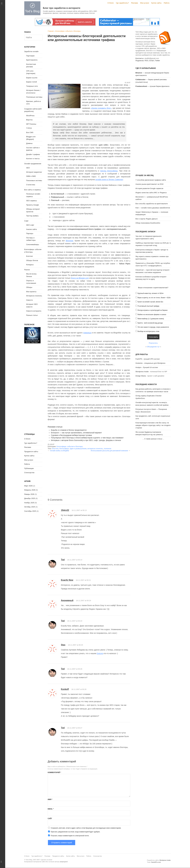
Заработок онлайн (31, 51)
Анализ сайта (32, 229)
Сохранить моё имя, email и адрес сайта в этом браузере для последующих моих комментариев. (86, 828)
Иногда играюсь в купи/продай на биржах (153, 310)
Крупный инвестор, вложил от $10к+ (151, 293)
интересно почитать (95, 449)
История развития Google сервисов (149, 188)
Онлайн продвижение (33, 164)
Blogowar (69, 241)
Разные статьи (32, 315)
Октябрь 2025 (30, 507)
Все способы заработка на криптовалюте (152, 204)
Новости (29, 300)
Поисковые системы (34, 180)
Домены (29, 143)
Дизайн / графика (33, 154)
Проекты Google (33, 205)
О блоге (111, 3)
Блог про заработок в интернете (62, 8)
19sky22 (65, 510)
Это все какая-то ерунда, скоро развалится (153, 327)
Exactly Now (67, 580)
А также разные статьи (153, 439)
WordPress (30, 116)
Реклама (135, 3)
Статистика (31, 185)
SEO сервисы (32, 201)
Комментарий (54, 772)
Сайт (50, 819)
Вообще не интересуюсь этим (148, 331)
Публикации (29, 468)
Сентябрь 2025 (30, 511)
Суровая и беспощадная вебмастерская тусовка (71, 435)
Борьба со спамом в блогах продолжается (69, 430)
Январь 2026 (29, 494)
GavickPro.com (156, 862)
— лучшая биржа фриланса (152, 86)
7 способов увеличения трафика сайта (151, 180)
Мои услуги (145, 3)
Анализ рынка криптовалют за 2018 (149, 184)
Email (51, 809)
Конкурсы (30, 265)
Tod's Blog (32, 8)
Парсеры (30, 233)
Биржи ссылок (32, 78)
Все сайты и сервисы (33, 190)
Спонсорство (29, 473)
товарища (87, 333)
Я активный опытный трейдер (148, 306)
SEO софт (30, 225)
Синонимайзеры (33, 244)
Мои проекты (31, 292)
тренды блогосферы (109, 171)
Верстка (29, 120)
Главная (51, 31)
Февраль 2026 (30, 490)
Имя (50, 799)
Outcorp (100, 653)
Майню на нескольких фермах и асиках (152, 315)
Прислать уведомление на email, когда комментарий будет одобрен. (74, 832)
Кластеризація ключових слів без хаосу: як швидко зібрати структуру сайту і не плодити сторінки (153, 425)
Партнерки (30, 56)
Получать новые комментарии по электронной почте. (68, 836)
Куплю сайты (156, 3)
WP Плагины (31, 124)
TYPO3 (29, 128)
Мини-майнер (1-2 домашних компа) (151, 319)
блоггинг (55, 449)
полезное (108, 449)
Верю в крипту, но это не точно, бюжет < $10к (154, 298)
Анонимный (67, 600)
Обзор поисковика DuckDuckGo (148, 223)
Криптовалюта (32, 60)
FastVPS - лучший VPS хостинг (148, 359)
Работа (167, 3)
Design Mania (141, 376)
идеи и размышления (78, 449)
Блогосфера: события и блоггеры (68, 31)
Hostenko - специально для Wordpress (150, 363)
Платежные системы (34, 97)
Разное (27, 270)
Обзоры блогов (32, 260)
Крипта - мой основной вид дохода (150, 323)
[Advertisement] (89, 62)
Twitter (158, 61)
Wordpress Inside (142, 372)
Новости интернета (34, 311)
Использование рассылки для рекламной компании (109, 451)
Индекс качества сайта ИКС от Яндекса (151, 193)
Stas (63, 645)
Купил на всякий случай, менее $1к (150, 302)
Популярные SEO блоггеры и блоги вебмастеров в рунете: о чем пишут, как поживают (87, 438)
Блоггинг (30, 256)
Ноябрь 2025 (29, 503)
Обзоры (29, 287)
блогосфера (64, 449)
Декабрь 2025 (30, 498)
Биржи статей (32, 82)
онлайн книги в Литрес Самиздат (109, 180)
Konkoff (65, 689)
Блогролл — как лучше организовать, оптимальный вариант (76, 433)
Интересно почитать (34, 296)
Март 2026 (28, 486)
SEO (28, 168)
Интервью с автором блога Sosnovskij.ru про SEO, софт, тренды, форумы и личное (86, 440)
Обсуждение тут (153, 347)
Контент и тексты (33, 159)
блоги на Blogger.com (80, 278)
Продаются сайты (31, 452)
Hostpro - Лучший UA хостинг (147, 367)
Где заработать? (122, 3)
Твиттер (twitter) (32, 216)
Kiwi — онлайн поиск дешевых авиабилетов (153, 208)
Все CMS (30, 132)
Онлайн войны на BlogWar (60, 451)
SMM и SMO (31, 176)
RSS (146, 61)
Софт (26, 221)
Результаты (153, 343)
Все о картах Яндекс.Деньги (146, 219)
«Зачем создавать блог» (101, 108)
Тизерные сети (32, 86)
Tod (63, 560)
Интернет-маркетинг (34, 172)
